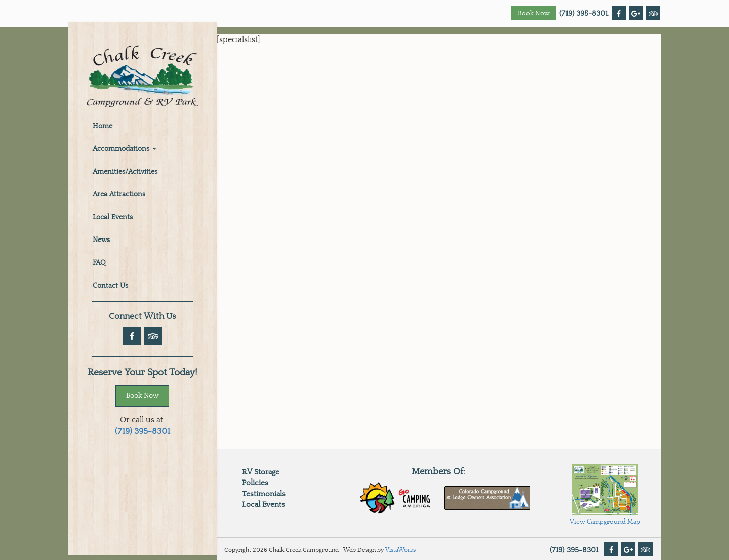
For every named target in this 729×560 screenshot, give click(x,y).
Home (103, 126)
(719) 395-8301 (584, 13)
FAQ (99, 263)
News (101, 240)
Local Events (113, 217)
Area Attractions (119, 194)
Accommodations (125, 149)
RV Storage (261, 472)
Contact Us (110, 286)
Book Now (534, 13)
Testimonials (264, 494)
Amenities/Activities (125, 172)
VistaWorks (400, 550)
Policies (255, 483)
